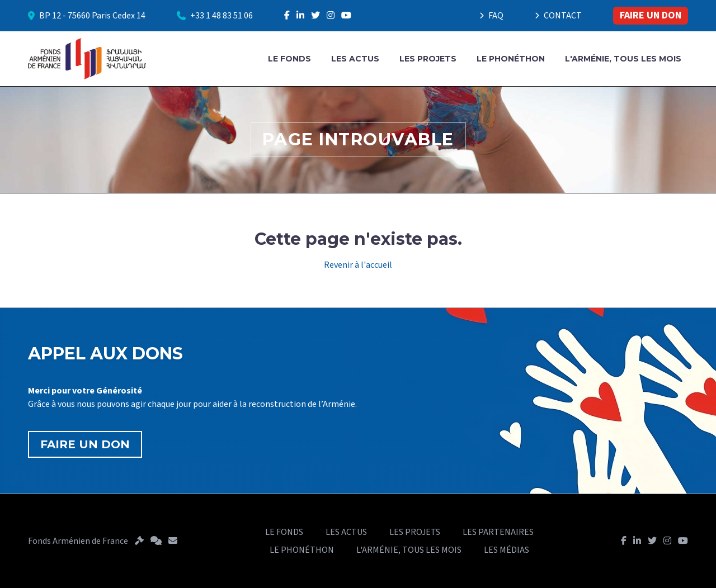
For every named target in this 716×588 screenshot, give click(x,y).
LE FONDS (289, 59)
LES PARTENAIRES (498, 532)
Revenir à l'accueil (358, 265)
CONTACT (558, 16)
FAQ (491, 16)
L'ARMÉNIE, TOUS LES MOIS (623, 59)
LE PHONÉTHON (511, 59)
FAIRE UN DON (651, 15)
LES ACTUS (355, 59)
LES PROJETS (428, 59)
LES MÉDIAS (507, 550)
